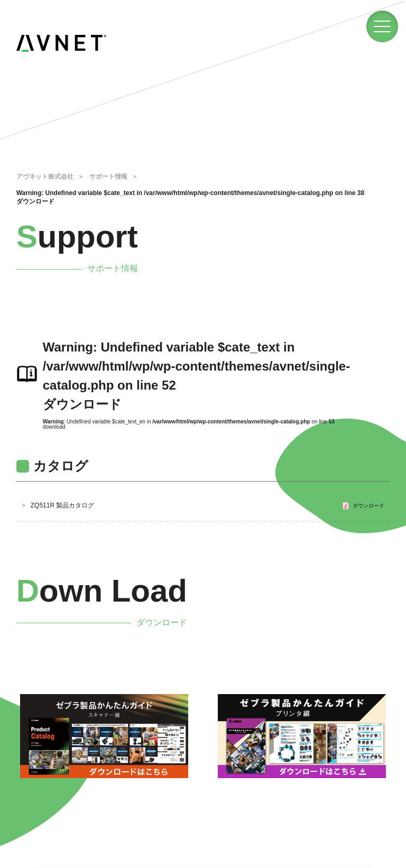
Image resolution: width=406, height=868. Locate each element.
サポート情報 (108, 177)
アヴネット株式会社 (45, 177)
